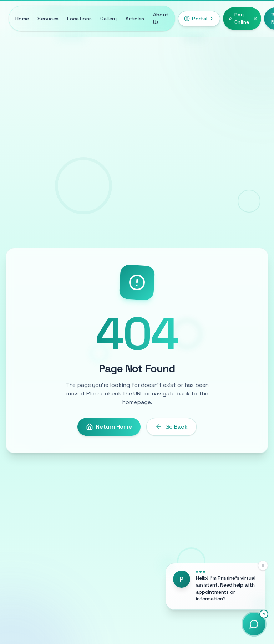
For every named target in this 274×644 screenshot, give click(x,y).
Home (22, 19)
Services (48, 19)
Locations (79, 19)
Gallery (108, 19)
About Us (161, 18)
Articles (135, 19)
